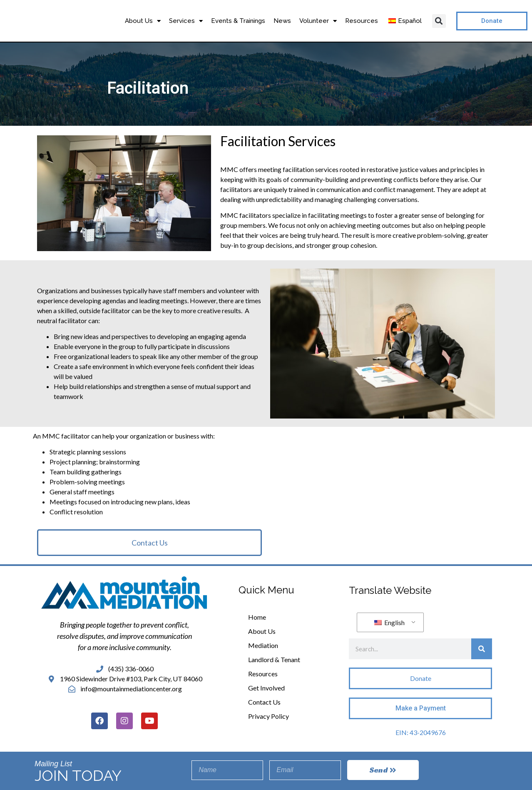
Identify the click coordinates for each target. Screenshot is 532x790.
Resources (362, 21)
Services (186, 21)
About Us (143, 21)
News (282, 21)
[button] (439, 21)
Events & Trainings (238, 21)
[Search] (482, 649)
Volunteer (318, 21)
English (389, 622)
